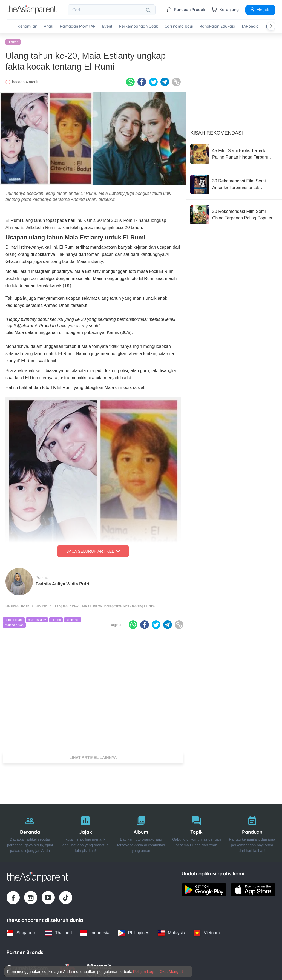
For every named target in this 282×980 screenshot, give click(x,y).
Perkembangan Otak (139, 26)
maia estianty (37, 618)
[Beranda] (30, 831)
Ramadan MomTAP (78, 26)
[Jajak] (86, 831)
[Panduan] (252, 831)
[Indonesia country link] (95, 931)
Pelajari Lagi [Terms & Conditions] (144, 972)
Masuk (260, 10)
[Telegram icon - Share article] (165, 80)
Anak (48, 26)
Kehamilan (27, 26)
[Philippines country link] (134, 931)
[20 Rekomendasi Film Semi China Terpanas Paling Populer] (234, 213)
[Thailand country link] (58, 931)
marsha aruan (14, 623)
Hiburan (13, 40)
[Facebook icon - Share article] (142, 80)
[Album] (141, 831)
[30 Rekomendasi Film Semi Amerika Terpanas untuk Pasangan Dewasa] (234, 183)
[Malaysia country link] (172, 931)
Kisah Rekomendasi (217, 131)
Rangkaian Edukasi (217, 26)
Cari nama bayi (179, 26)
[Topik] (196, 831)
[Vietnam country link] (207, 931)
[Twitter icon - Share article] (153, 80)
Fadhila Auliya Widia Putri (62, 582)
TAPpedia (250, 26)
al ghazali (73, 618)
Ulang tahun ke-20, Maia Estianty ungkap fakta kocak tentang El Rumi (104, 605)
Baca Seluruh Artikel (93, 550)
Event (107, 26)
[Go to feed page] (32, 12)
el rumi (56, 618)
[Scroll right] (271, 26)
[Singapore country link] (21, 931)
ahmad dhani (14, 618)
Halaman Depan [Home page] (17, 605)
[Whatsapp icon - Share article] (130, 80)
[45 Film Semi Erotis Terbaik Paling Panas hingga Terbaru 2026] (234, 152)
